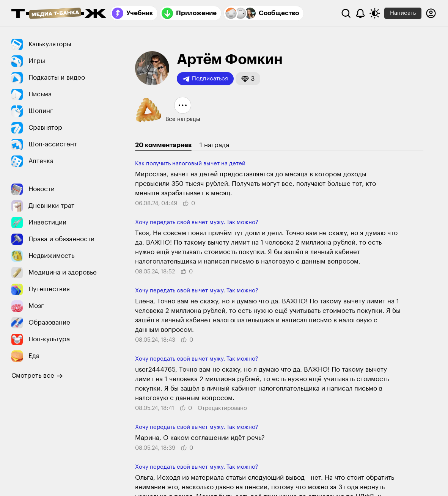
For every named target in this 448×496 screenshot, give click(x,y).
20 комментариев (163, 145)
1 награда (214, 145)
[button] (248, 79)
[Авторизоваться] (431, 13)
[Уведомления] (360, 13)
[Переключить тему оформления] (375, 13)
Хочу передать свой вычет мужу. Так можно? (197, 222)
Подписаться (205, 79)
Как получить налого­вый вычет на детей (190, 164)
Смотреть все (37, 376)
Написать (403, 13)
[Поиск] (346, 13)
